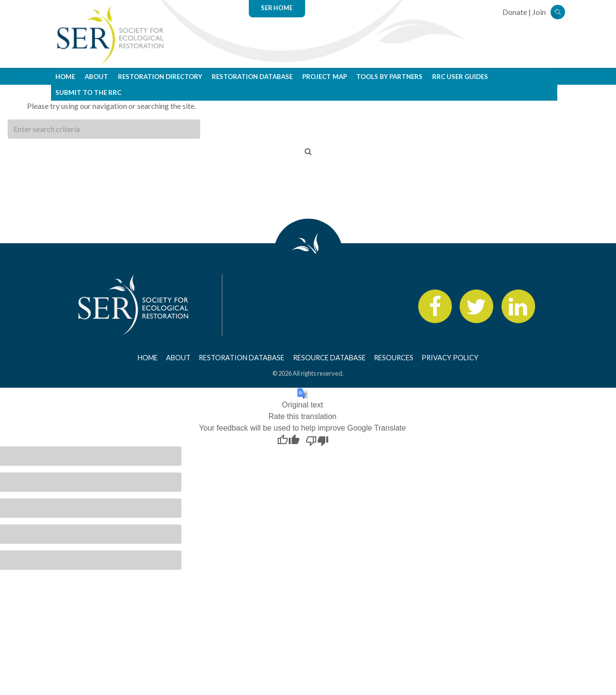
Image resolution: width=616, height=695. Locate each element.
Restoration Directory (160, 77)
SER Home (277, 8)
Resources (394, 358)
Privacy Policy (450, 358)
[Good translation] (288, 440)
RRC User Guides (460, 77)
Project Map (325, 77)
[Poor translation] (317, 440)
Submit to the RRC (88, 92)
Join (539, 12)
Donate (515, 12)
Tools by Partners (389, 77)
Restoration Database (252, 77)
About (96, 77)
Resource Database (329, 358)
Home (65, 77)
